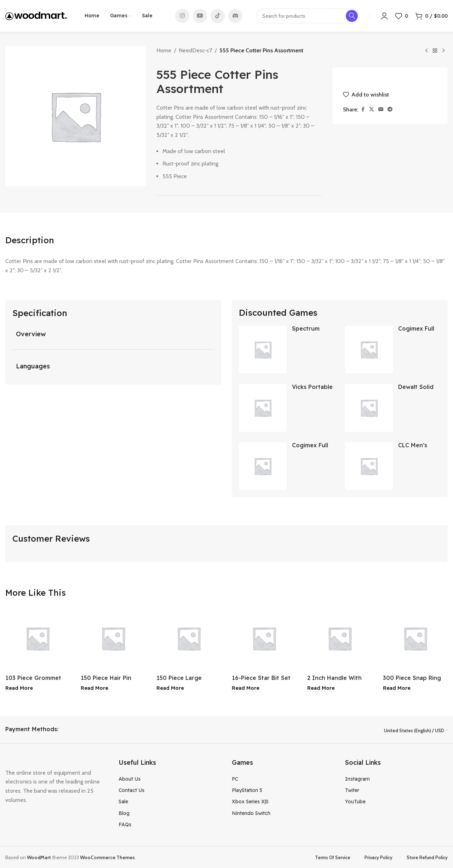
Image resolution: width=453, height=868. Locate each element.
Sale (123, 801)
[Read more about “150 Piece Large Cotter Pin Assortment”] (170, 688)
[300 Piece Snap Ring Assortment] (415, 638)
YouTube (355, 801)
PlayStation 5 (247, 790)
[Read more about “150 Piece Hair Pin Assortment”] (94, 688)
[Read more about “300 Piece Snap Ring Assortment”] (397, 688)
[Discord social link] (235, 16)
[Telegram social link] (390, 109)
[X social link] (372, 109)
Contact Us (131, 790)
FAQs (125, 824)
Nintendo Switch (251, 812)
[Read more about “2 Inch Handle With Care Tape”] (321, 688)
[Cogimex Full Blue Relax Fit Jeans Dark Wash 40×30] (369, 349)
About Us (130, 778)
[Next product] (443, 51)
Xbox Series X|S (250, 801)
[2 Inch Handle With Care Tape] (340, 638)
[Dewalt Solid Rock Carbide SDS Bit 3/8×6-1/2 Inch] (369, 408)
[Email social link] (381, 109)
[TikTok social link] (218, 16)
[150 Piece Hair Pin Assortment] (113, 638)
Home (164, 50)
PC (235, 778)
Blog (124, 812)
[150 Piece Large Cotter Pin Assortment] (189, 638)
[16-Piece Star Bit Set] (264, 638)
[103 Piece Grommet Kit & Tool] (38, 638)
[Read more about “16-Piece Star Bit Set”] (246, 688)
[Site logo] (36, 15)
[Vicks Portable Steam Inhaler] (263, 408)
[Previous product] (426, 51)
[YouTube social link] (200, 16)
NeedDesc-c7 (195, 50)
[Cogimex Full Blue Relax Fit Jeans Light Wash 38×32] (263, 466)
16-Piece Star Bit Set (261, 678)
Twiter (352, 790)
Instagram (357, 778)
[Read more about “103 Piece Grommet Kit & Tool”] (19, 688)
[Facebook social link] (363, 109)
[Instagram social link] (182, 16)
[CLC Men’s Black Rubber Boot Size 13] (369, 466)
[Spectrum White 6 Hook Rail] (263, 349)
